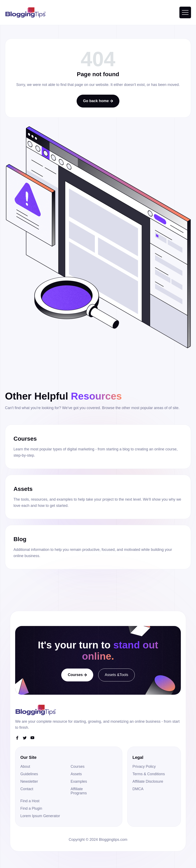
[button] (185, 12)
